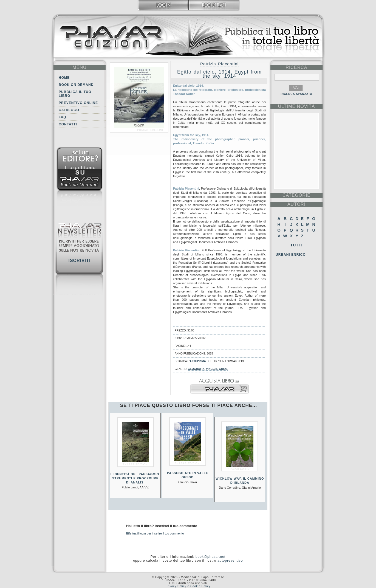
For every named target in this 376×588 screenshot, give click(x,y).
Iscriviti (79, 261)
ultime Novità (297, 106)
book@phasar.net (210, 557)
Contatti (68, 124)
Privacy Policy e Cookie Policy (188, 586)
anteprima (198, 361)
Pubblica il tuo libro (75, 94)
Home (64, 78)
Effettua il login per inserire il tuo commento (155, 533)
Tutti (297, 245)
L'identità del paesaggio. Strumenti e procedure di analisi (135, 478)
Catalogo (69, 110)
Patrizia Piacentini (219, 64)
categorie (296, 195)
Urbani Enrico (291, 255)
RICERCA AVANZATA (296, 94)
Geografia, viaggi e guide (208, 369)
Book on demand (76, 85)
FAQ (63, 117)
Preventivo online (78, 103)
